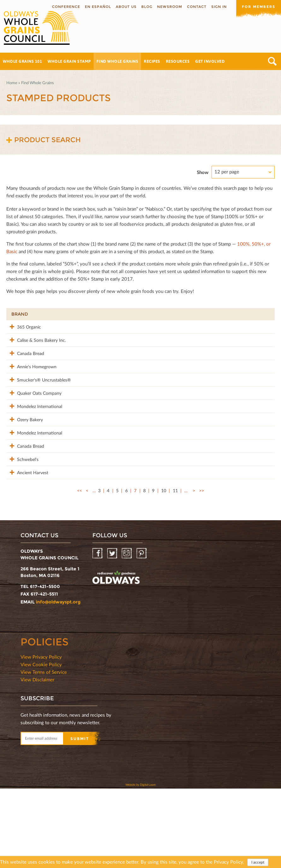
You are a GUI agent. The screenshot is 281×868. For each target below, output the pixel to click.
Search (272, 61)
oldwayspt (116, 658)
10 (164, 570)
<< (79, 570)
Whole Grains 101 (22, 61)
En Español (98, 7)
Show (203, 172)
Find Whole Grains (117, 61)
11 (175, 570)
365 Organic (23, 326)
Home (12, 83)
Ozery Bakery (24, 466)
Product (73, 314)
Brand (20, 314)
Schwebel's (22, 525)
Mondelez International (24, 449)
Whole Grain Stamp (69, 61)
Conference (66, 7)
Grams (232, 314)
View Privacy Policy (41, 736)
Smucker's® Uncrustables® (26, 409)
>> (202, 570)
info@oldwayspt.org (58, 681)
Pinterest (142, 633)
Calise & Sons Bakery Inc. (24, 350)
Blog (147, 7)
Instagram (127, 633)
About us (126, 7)
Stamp (202, 314)
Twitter (113, 633)
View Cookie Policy (41, 744)
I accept (258, 862)
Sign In (219, 7)
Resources (178, 61)
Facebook (98, 633)
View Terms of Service (44, 751)
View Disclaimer (37, 759)
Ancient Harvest (27, 545)
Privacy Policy (228, 862)
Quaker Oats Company (24, 429)
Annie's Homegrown (31, 386)
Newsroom (170, 7)
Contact (197, 7)
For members (259, 7)
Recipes (152, 61)
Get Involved (210, 61)
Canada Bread (25, 366)
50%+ (262, 314)
